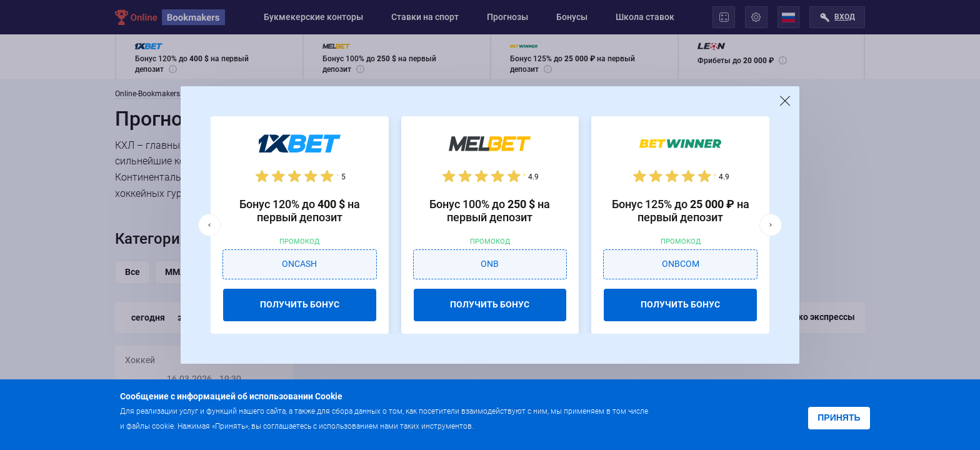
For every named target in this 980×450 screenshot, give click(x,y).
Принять (839, 417)
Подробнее (501, 425)
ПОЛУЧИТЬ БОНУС (300, 304)
